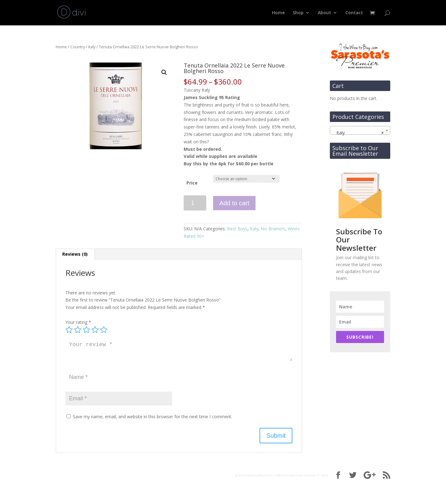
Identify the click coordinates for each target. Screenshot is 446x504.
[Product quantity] (195, 203)
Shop (298, 13)
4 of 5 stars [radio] (95, 330)
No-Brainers (273, 229)
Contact (354, 13)
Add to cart (234, 203)
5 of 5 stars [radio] (104, 330)
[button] (164, 72)
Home (278, 13)
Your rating (78, 322)
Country (78, 47)
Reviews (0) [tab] (75, 254)
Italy (92, 47)
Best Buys (237, 229)
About (324, 13)
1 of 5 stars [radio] (69, 330)
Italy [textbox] (358, 133)
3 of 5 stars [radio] (86, 330)
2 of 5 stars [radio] (78, 330)
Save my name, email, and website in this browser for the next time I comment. (153, 417)
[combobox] (360, 130)
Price (192, 183)
